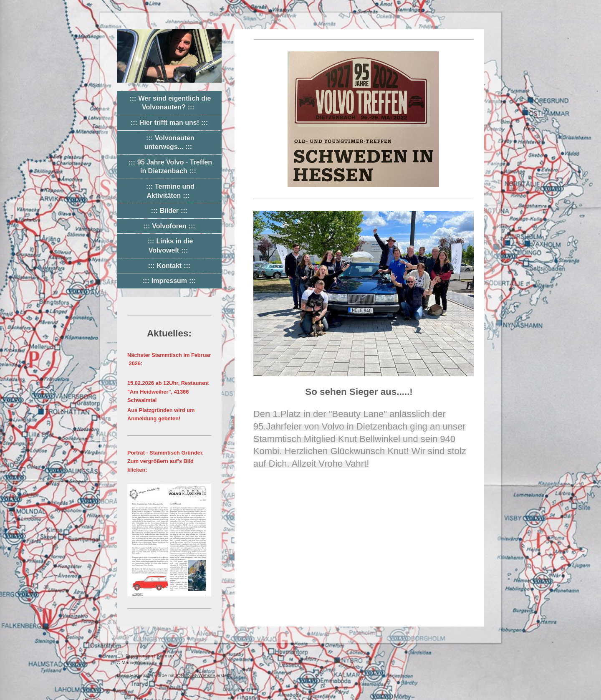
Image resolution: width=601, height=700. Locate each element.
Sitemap (165, 656)
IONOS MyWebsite (195, 675)
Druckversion (136, 656)
